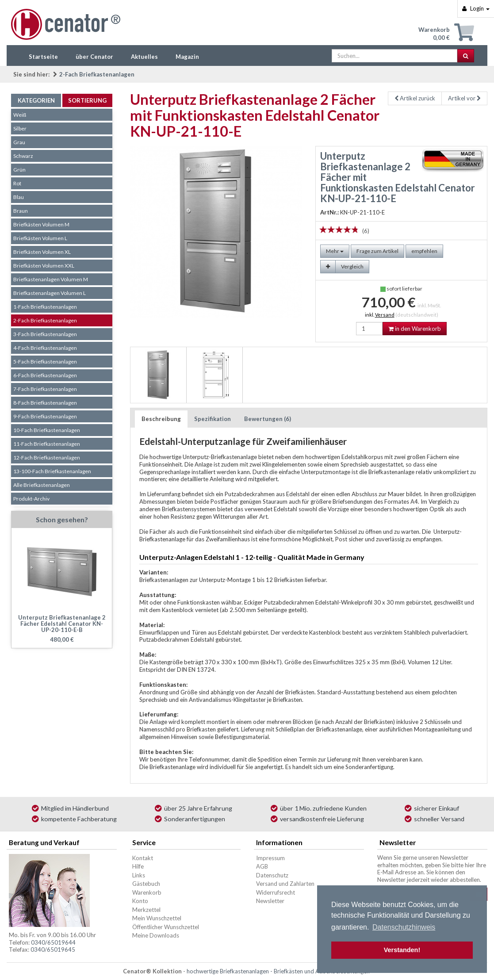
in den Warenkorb (415, 329)
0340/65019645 (53, 949)
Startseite (43, 57)
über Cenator (94, 57)
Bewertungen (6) (268, 419)
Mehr (335, 251)
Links (139, 875)
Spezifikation (213, 419)
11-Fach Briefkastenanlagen (47, 444)
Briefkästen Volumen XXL (44, 266)
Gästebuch (146, 884)
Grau (19, 142)
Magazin (187, 57)
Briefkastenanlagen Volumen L (50, 293)
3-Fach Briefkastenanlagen (45, 334)
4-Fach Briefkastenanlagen (45, 348)
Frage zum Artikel (377, 251)
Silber (20, 128)
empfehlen (424, 251)
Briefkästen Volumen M (41, 224)
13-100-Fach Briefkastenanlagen (52, 471)
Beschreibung (161, 419)
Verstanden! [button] (402, 950)
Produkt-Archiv (31, 499)
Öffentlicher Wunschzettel (166, 927)
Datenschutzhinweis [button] (404, 927)
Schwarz (23, 156)
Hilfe (138, 866)
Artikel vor (464, 98)
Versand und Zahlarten (285, 884)
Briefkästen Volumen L (40, 238)
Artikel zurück (415, 98)
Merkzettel (146, 910)
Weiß (20, 115)
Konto (140, 901)
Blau (19, 197)
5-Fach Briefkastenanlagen (45, 362)
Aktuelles (144, 57)
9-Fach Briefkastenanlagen (45, 416)
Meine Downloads (156, 935)
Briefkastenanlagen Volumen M (51, 279)
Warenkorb (147, 892)
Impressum (270, 858)
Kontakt (143, 858)
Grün (19, 170)
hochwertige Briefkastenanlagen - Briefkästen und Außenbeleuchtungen (278, 971)
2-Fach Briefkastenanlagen (97, 74)
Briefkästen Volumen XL (42, 252)
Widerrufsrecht (276, 892)
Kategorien (36, 100)
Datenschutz (272, 875)
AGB (262, 866)
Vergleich (352, 266)
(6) (366, 231)
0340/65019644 (53, 942)
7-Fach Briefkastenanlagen (45, 389)
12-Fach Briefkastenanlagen (47, 457)
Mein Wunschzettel (157, 918)
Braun (21, 211)
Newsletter (270, 901)
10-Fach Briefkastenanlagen (47, 430)
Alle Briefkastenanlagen (42, 485)
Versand (385, 315)
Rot (17, 183)
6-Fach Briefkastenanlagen (45, 375)
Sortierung (87, 100)
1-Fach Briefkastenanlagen (45, 307)
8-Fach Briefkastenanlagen (45, 403)
